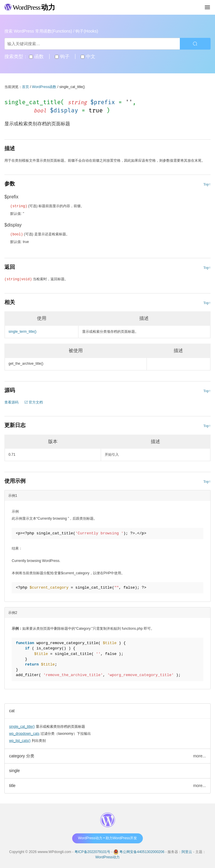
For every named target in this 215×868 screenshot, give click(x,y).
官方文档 (34, 402)
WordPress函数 (44, 87)
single (15, 770)
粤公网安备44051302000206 (142, 851)
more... (199, 755)
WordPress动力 (107, 857)
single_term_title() (22, 331)
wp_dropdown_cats (24, 733)
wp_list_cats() (20, 740)
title (12, 785)
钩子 (62, 56)
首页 (26, 87)
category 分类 (22, 755)
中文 (88, 56)
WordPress (30, 7)
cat (12, 710)
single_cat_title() (22, 726)
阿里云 (187, 851)
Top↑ (207, 184)
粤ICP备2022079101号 (93, 851)
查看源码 (11, 402)
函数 (36, 56)
